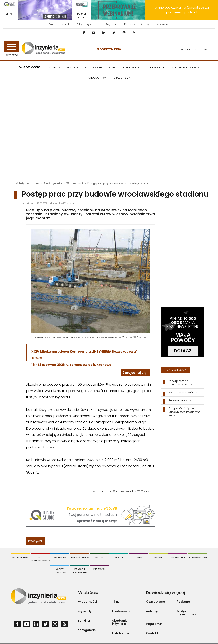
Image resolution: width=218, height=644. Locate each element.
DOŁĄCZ (183, 351)
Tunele (138, 557)
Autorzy (145, 24)
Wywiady (54, 67)
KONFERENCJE (156, 67)
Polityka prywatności (88, 24)
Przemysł (99, 569)
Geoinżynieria (109, 49)
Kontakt (66, 24)
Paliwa (158, 557)
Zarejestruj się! (135, 373)
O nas (52, 24)
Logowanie (207, 49)
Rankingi (72, 67)
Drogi (99, 557)
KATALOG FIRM (97, 78)
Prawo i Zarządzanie (80, 571)
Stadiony (105, 491)
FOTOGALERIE (94, 67)
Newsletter (162, 24)
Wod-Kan (60, 557)
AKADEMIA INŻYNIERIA (185, 67)
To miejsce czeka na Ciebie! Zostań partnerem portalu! (182, 10)
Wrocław (119, 491)
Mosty (119, 557)
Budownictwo (198, 557)
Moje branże (188, 49)
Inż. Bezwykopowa (40, 559)
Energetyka (178, 557)
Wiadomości (30, 67)
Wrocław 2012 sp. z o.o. (140, 491)
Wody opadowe (60, 571)
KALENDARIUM (130, 67)
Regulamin (112, 24)
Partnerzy (130, 24)
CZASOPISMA (122, 78)
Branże (12, 50)
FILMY (112, 67)
